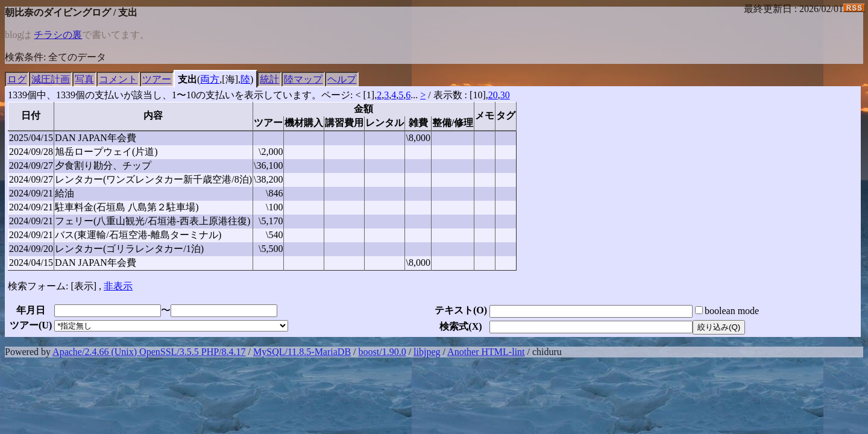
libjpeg (427, 352)
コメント (118, 79)
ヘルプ (342, 79)
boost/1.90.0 (382, 352)
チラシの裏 (58, 35)
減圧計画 (51, 79)
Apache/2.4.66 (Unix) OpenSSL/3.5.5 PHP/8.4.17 (149, 352)
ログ (17, 79)
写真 (84, 79)
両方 (210, 79)
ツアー (157, 79)
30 (505, 95)
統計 (269, 79)
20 (493, 95)
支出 (187, 79)
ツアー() (31, 325)
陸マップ (303, 79)
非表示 (118, 286)
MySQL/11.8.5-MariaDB (302, 352)
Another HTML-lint (486, 352)
